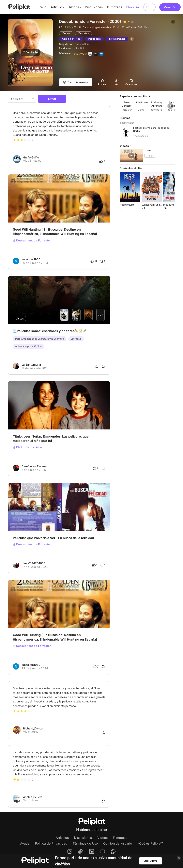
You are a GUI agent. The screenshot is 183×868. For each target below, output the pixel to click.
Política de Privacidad (51, 843)
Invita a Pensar (117, 39)
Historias (74, 7)
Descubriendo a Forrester (32, 240)
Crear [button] (170, 7)
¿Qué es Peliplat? (150, 843)
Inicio (43, 7)
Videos (102, 838)
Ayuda (25, 843)
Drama (66, 33)
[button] (173, 22)
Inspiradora (94, 39)
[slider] (22, 140)
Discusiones (94, 7)
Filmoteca (115, 7)
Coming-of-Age (71, 39)
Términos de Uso (85, 843)
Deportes (84, 33)
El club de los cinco (27, 447)
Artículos (57, 7)
